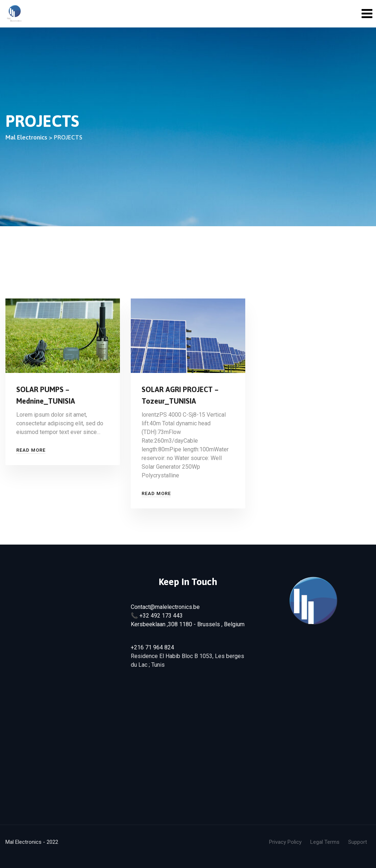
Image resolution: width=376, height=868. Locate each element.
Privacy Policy (285, 842)
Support (358, 842)
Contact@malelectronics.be (165, 607)
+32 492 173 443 (161, 616)
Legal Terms (325, 842)
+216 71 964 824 (152, 647)
